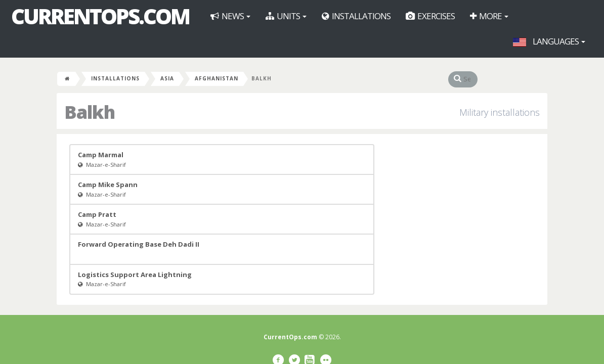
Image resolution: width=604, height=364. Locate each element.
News (230, 16)
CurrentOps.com (100, 16)
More (489, 16)
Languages (549, 41)
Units (286, 16)
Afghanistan (217, 78)
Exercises (430, 16)
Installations (356, 16)
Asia (167, 78)
